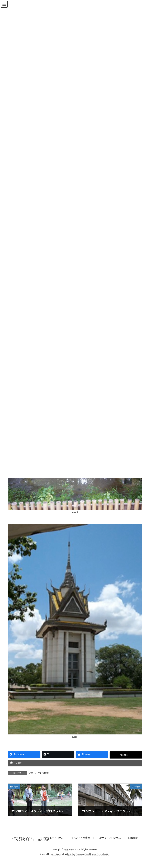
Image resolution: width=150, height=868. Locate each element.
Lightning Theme (74, 854)
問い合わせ (43, 840)
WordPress (56, 854)
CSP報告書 (43, 773)
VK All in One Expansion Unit (97, 854)
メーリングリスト (21, 840)
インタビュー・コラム (52, 838)
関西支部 (133, 838)
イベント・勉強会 (80, 838)
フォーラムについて (22, 838)
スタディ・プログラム (109, 838)
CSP (31, 773)
